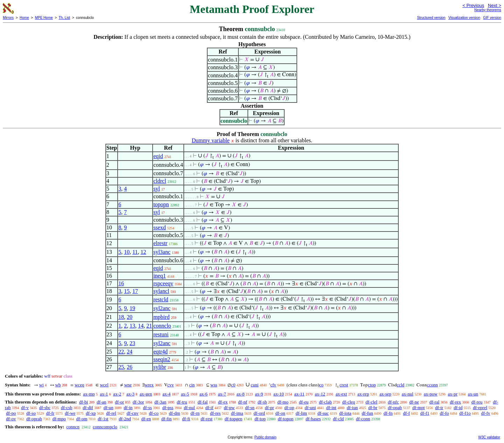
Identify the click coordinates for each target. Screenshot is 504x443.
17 (135, 291)
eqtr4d (160, 352)
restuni (161, 334)
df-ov (11, 419)
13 (132, 326)
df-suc (323, 413)
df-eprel (480, 408)
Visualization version (464, 18)
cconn (432, 385)
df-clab (325, 402)
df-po (11, 413)
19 (132, 308)
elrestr (160, 243)
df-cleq (349, 402)
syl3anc (162, 252)
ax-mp (89, 394)
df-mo (283, 402)
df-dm (175, 413)
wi (41, 385)
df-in (128, 408)
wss (214, 385)
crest (344, 385)
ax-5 (185, 394)
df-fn (388, 413)
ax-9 (259, 394)
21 (149, 326)
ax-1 (104, 394)
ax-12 (320, 394)
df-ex (223, 402)
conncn (73, 427)
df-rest (206, 419)
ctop (372, 385)
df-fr (50, 413)
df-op (289, 408)
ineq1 (160, 276)
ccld (401, 385)
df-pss (168, 408)
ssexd (160, 227)
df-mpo (59, 419)
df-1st (103, 419)
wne (128, 385)
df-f (407, 413)
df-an (101, 402)
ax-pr (453, 394)
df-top (260, 419)
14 (141, 326)
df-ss (148, 408)
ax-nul (408, 394)
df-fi (186, 419)
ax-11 (299, 394)
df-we (70, 413)
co (321, 385)
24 (129, 352)
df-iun (352, 408)
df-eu (304, 402)
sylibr (160, 367)
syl (157, 189)
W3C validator (489, 437)
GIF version (492, 18)
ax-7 (222, 394)
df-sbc (45, 408)
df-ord (259, 413)
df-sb (262, 402)
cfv (273, 385)
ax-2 (117, 394)
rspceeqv (163, 283)
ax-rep (363, 394)
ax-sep (385, 394)
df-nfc (393, 402)
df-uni (310, 408)
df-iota (345, 413)
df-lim (302, 413)
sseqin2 (162, 359)
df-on (280, 413)
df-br (373, 408)
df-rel (111, 413)
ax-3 (130, 394)
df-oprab (34, 419)
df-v (25, 408)
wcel (104, 385)
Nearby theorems (488, 10)
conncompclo (105, 427)
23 (132, 343)
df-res (215, 413)
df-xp (91, 413)
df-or (119, 402)
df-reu (477, 402)
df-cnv (133, 413)
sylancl (161, 291)
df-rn (195, 413)
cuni (254, 385)
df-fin (167, 419)
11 (135, 252)
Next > (495, 5)
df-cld (338, 419)
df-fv (486, 413)
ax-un (473, 394)
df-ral (435, 402)
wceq (79, 385)
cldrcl (160, 181)
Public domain (265, 437)
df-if (209, 408)
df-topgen (234, 419)
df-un (108, 408)
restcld (161, 299)
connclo (162, 326)
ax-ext (341, 394)
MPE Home (44, 18)
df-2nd (125, 419)
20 (129, 317)
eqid (158, 156)
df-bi (83, 402)
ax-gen (146, 394)
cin (192, 385)
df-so (31, 413)
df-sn (250, 408)
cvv (171, 385)
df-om (82, 419)
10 (127, 252)
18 (121, 317)
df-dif (88, 408)
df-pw (229, 408)
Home (24, 18)
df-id (458, 408)
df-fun (368, 413)
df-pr (269, 408)
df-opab (395, 408)
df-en (146, 419)
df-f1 (425, 413)
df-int (331, 408)
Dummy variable (211, 140)
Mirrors (8, 18)
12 (143, 252)
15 (127, 291)
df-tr (439, 408)
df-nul (189, 408)
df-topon (286, 419)
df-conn (363, 419)
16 (121, 283)
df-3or (138, 402)
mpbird (161, 317)
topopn (161, 204)
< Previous (473, 5)
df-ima (237, 413)
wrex (149, 385)
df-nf (243, 402)
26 (129, 367)
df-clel (371, 402)
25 (121, 367)
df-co (154, 413)
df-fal (202, 402)
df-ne (414, 402)
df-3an (160, 402)
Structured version (431, 18)
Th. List (65, 18)
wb (58, 385)
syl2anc (162, 308)
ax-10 (279, 394)
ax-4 (166, 394)
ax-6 (204, 394)
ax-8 (241, 394)
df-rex (455, 402)
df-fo (444, 413)
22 (121, 352)
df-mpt (418, 408)
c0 (233, 385)
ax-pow (431, 394)
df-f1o (465, 413)
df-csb (67, 408)
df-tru (182, 402)
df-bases (313, 419)
